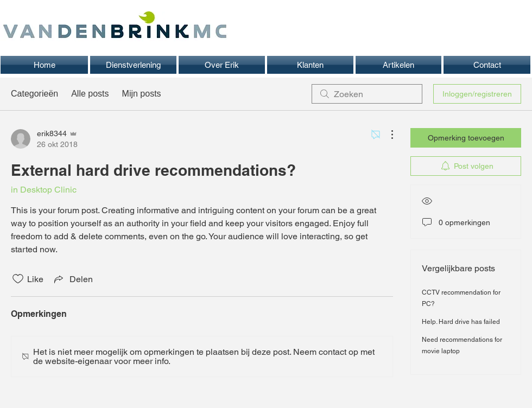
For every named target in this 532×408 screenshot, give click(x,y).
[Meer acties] (387, 135)
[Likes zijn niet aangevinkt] (18, 279)
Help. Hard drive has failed (461, 322)
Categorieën (34, 94)
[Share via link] (72, 279)
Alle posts (90, 94)
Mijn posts (142, 94)
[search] (367, 94)
